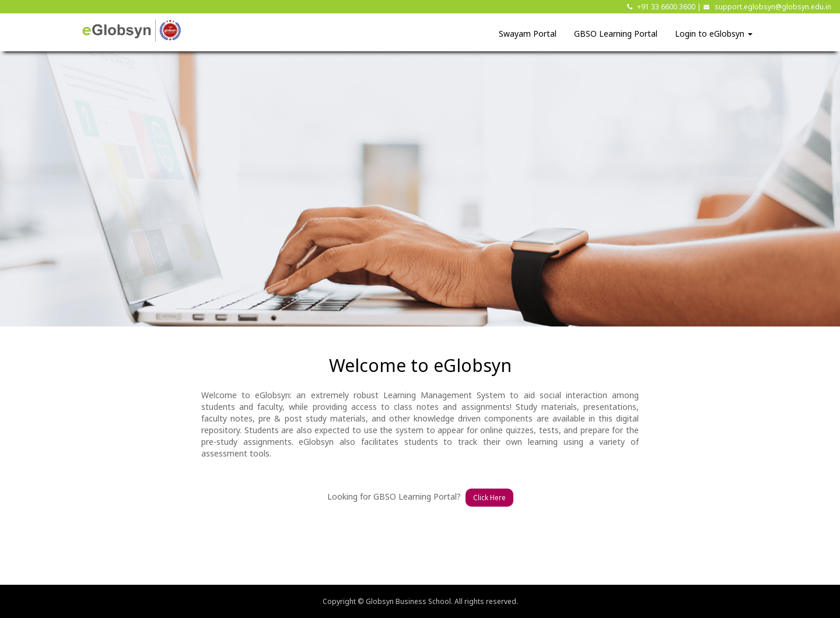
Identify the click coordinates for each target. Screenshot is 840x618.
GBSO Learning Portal (616, 34)
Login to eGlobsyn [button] (714, 34)
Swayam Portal (528, 34)
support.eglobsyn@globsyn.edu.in (773, 7)
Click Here (489, 498)
